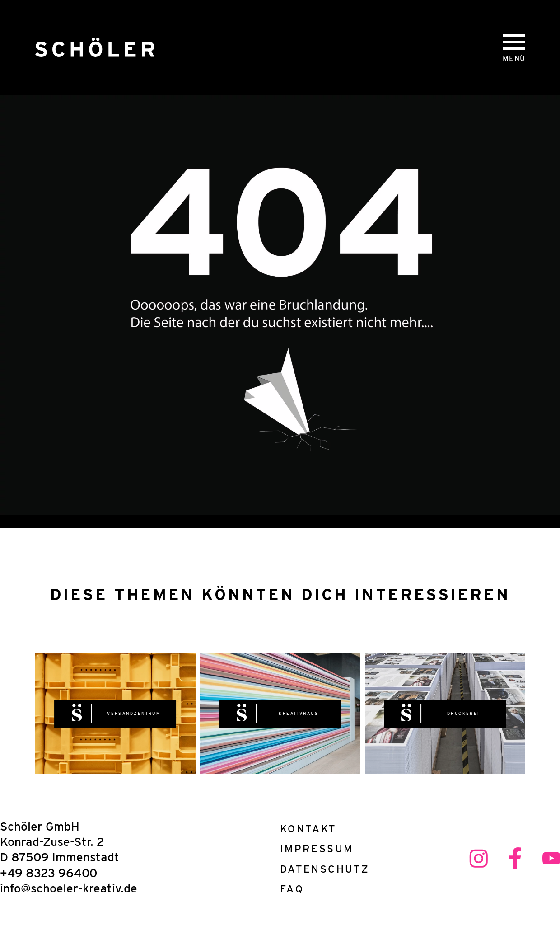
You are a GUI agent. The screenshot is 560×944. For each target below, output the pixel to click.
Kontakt (308, 829)
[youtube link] (551, 859)
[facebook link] (515, 859)
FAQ (292, 889)
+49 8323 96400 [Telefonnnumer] (49, 873)
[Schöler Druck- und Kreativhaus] (95, 47)
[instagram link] (479, 859)
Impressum (317, 848)
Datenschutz (320, 869)
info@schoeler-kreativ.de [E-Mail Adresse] (69, 888)
